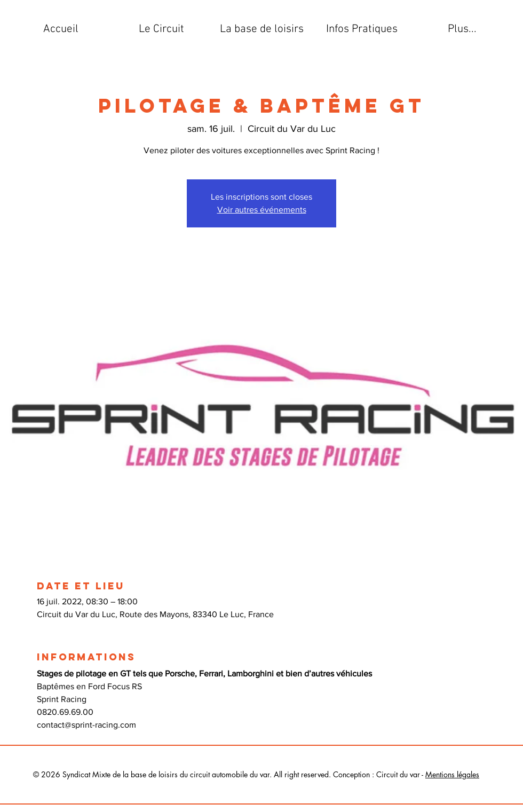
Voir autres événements (262, 210)
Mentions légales (452, 774)
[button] (161, 29)
